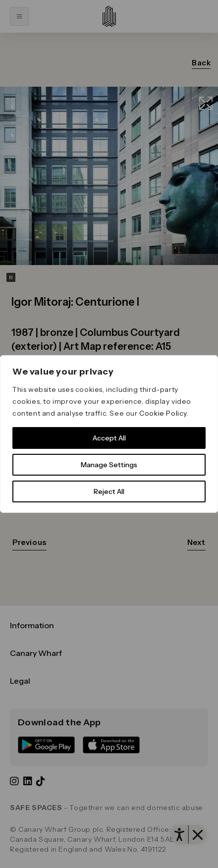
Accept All (109, 438)
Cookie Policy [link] (163, 413)
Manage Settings (109, 465)
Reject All (109, 491)
